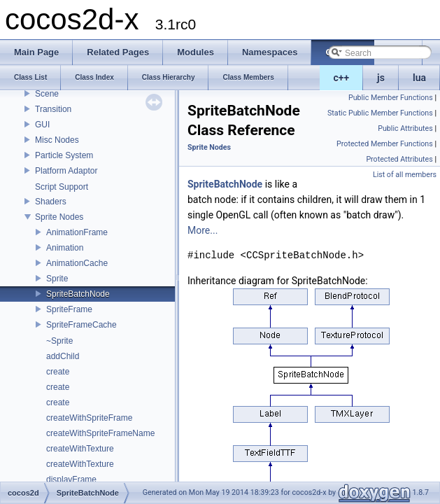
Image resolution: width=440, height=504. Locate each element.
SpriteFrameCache (81, 325)
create (58, 372)
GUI (42, 125)
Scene (47, 94)
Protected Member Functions (385, 144)
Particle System (64, 155)
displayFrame (71, 479)
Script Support (62, 187)
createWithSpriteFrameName (100, 433)
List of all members (405, 175)
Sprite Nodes (59, 217)
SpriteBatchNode (78, 294)
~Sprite (59, 341)
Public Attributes (405, 128)
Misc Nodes (57, 140)
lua (419, 78)
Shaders (51, 202)
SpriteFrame (69, 309)
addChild (63, 356)
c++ (342, 78)
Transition (53, 109)
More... (203, 230)
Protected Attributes (399, 159)
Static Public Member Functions (380, 113)
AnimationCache (77, 263)
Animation (65, 248)
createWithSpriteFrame (89, 418)
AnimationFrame (77, 232)
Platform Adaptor (66, 171)
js (381, 78)
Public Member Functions (391, 98)
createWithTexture (80, 449)
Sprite (57, 279)
